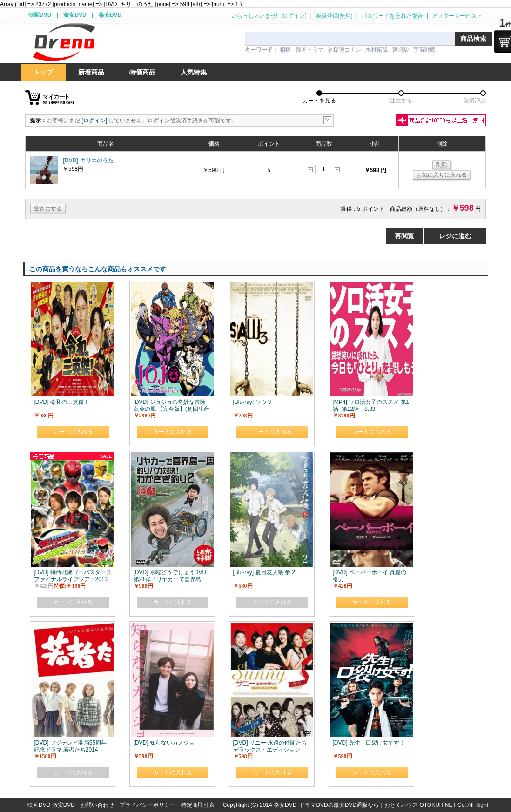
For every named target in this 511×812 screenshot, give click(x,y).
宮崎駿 (401, 50)
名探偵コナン (344, 50)
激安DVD (75, 15)
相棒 (285, 50)
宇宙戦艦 (424, 50)
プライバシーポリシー (148, 805)
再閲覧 (404, 236)
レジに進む (455, 236)
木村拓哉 (377, 50)
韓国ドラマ (309, 50)
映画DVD (40, 15)
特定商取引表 (198, 805)
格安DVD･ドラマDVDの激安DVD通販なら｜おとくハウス (346, 805)
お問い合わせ (97, 805)
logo (64, 43)
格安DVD (110, 15)
